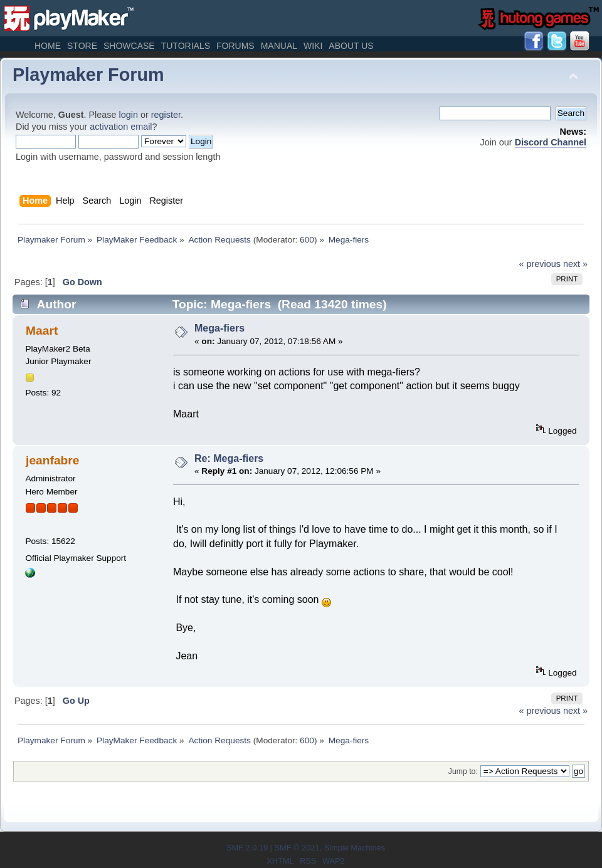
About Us (351, 46)
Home (48, 46)
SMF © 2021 (297, 848)
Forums (235, 46)
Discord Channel (551, 142)
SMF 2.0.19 (247, 848)
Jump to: (463, 771)
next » (575, 264)
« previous (540, 264)
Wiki (313, 46)
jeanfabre (52, 460)
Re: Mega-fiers (229, 458)
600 (307, 240)
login (129, 115)
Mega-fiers (219, 328)
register (166, 115)
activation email (121, 127)
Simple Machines (355, 848)
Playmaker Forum (88, 75)
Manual (279, 46)
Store (82, 46)
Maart (42, 331)
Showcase (129, 46)
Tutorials (186, 46)
